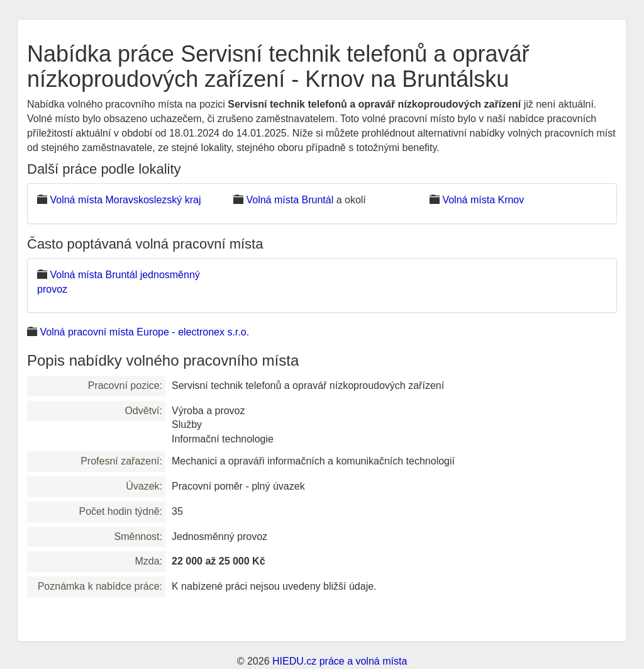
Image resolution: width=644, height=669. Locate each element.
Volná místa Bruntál (290, 200)
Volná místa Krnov (483, 200)
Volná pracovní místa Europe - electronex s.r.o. (144, 332)
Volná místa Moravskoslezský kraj (125, 200)
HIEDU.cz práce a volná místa (340, 661)
